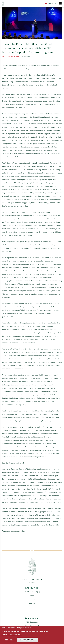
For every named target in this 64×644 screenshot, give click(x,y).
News (32, 596)
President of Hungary (32, 592)
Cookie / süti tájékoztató (12, 635)
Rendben (9, 641)
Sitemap (32, 603)
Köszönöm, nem (27, 641)
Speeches (26, 57)
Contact (32, 599)
